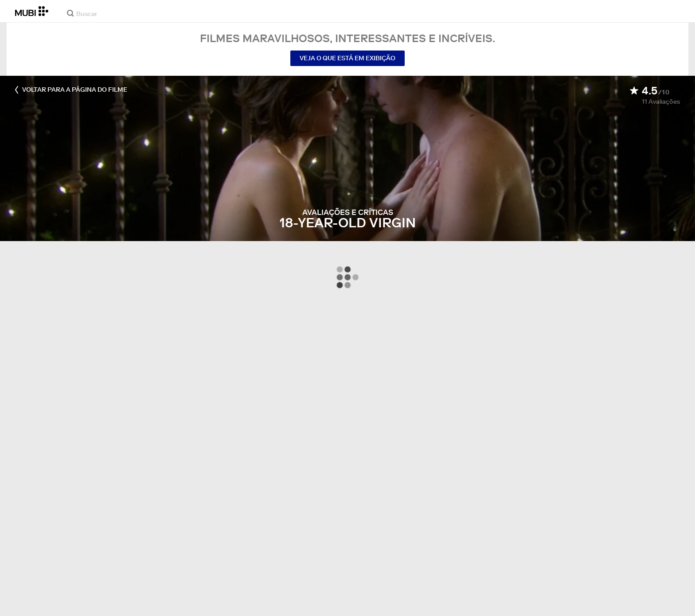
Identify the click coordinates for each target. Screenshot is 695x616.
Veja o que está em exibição (347, 58)
